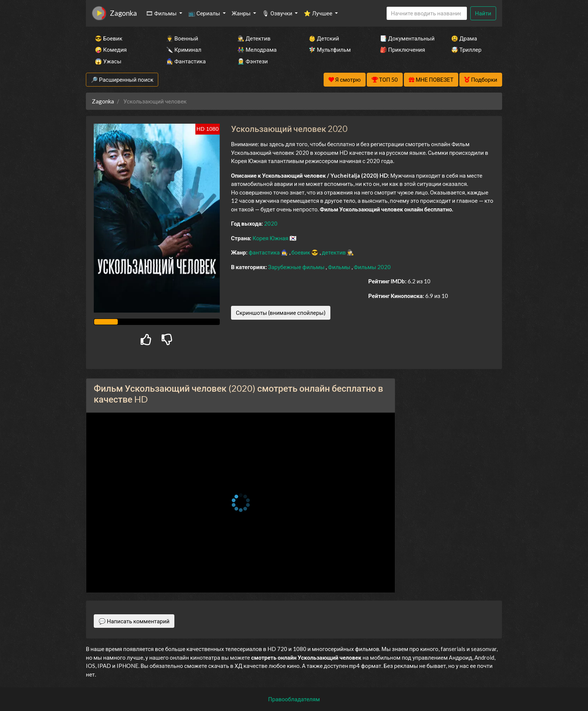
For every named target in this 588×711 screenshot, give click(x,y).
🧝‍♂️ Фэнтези (253, 61)
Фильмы (340, 267)
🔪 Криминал (184, 49)
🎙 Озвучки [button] (278, 13)
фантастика (265, 252)
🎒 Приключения (402, 49)
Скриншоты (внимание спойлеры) (281, 313)
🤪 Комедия (111, 49)
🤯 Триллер (466, 49)
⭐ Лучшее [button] (319, 13)
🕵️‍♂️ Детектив (254, 38)
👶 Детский (324, 38)
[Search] (427, 13)
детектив (334, 252)
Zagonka (123, 13)
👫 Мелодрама (257, 49)
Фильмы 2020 (372, 267)
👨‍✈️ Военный (182, 38)
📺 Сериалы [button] (205, 13)
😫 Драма (464, 38)
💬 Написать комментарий (134, 621)
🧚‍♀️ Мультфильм (330, 49)
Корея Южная (271, 238)
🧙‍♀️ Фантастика (186, 61)
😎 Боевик (109, 38)
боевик (301, 252)
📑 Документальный (405, 38)
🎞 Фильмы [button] (162, 13)
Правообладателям (294, 699)
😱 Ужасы (108, 61)
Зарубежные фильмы (297, 267)
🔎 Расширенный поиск (122, 79)
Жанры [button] (242, 13)
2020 (271, 223)
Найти (483, 13)
